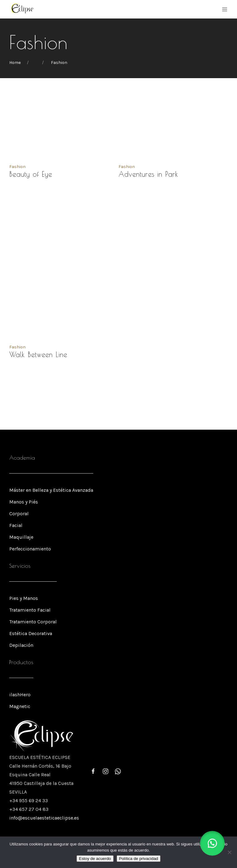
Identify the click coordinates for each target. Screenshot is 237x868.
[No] (229, 852)
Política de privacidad (139, 859)
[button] (212, 843)
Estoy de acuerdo (95, 859)
